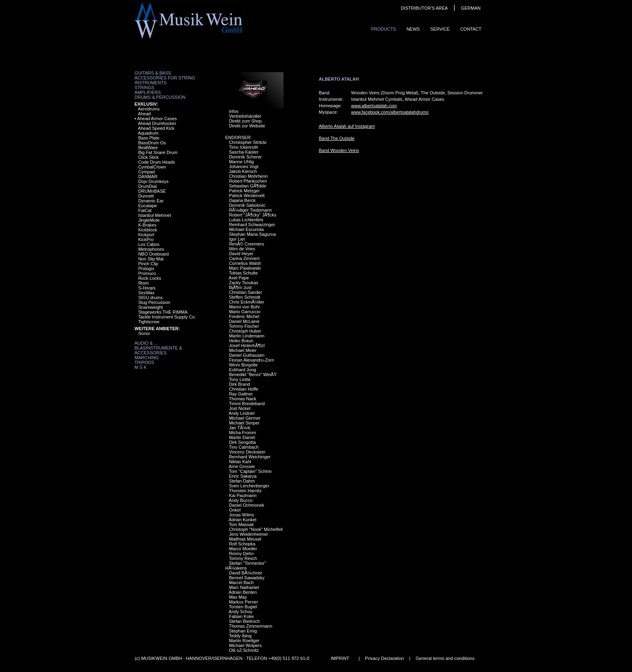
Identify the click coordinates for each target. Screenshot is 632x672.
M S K (141, 367)
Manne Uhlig (242, 162)
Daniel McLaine (244, 321)
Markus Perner (244, 602)
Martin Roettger (244, 641)
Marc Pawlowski (245, 268)
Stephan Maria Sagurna (252, 234)
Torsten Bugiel (243, 607)
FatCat (145, 210)
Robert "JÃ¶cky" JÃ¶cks (253, 215)
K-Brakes (147, 225)
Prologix (146, 268)
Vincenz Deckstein (247, 452)
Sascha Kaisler (244, 152)
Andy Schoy (241, 612)
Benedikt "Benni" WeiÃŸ (253, 374)
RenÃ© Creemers (247, 244)
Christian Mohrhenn (248, 176)
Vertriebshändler (245, 116)
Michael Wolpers (245, 645)
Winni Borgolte (244, 365)
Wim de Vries (242, 249)
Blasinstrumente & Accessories (159, 350)
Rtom (144, 283)
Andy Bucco (241, 500)
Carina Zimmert (244, 258)
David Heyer (241, 254)
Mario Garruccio (245, 312)
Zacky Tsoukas (244, 283)
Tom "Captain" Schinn (250, 471)
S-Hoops (147, 288)
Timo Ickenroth (243, 147)
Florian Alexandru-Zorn (252, 360)
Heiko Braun (241, 341)
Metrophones (151, 249)
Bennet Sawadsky (247, 578)
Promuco (147, 273)
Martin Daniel (242, 437)
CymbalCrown (152, 167)
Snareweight (151, 307)
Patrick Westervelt (247, 196)
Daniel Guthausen (247, 355)
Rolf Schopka (242, 544)
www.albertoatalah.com (374, 106)
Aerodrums (149, 109)
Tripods (145, 362)
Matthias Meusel (245, 539)
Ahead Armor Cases (157, 119)
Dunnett (146, 196)
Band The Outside (337, 138)
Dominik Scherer (245, 157)
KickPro (146, 239)
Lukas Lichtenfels (246, 220)
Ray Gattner (241, 394)
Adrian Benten (243, 592)
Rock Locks (150, 278)
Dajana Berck (242, 200)
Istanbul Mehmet (155, 215)
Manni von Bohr (245, 307)
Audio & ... (146, 343)
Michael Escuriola (246, 229)
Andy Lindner (242, 413)
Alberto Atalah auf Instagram (347, 126)
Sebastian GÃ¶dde (248, 186)
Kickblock (148, 230)
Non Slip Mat (151, 259)
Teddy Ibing (240, 636)
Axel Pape (239, 278)
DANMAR (148, 177)
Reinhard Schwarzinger (252, 225)
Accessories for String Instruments (165, 80)
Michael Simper (244, 423)
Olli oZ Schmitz (244, 650)
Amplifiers (148, 92)
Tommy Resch (243, 558)
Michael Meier (243, 350)
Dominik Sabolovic (247, 205)
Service (440, 29)
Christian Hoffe (244, 389)
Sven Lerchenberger (249, 486)
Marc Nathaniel (244, 587)
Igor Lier (237, 239)
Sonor (144, 333)
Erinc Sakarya (243, 476)
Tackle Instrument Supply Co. (167, 317)
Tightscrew (149, 322)
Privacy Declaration (384, 658)
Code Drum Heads (157, 162)
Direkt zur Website (247, 126)
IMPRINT (340, 658)
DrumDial (148, 186)
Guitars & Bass (153, 73)
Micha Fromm (243, 433)
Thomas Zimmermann (250, 626)
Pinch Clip (148, 264)
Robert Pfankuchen (248, 181)
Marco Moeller (243, 549)
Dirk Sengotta (243, 442)
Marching (147, 358)
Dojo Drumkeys (153, 181)
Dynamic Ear (151, 201)
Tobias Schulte (243, 273)
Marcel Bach (241, 583)
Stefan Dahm (242, 481)
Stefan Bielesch (244, 621)
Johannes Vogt (244, 166)
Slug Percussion (154, 302)
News (413, 29)
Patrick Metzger (244, 191)
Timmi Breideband (247, 404)
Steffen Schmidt (245, 297)
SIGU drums (151, 298)
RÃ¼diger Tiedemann (250, 210)
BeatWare (148, 148)
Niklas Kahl (240, 462)
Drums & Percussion (160, 97)
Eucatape (148, 206)
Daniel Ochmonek (247, 505)
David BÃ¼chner (246, 573)
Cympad (147, 172)
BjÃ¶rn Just (240, 287)
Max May (238, 597)
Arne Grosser (242, 466)
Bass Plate (149, 138)
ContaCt (471, 29)
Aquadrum (148, 133)
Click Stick (149, 157)
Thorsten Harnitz (245, 491)
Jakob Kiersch (243, 171)
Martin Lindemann (247, 336)
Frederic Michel (244, 316)
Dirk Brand (240, 384)
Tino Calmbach (244, 447)
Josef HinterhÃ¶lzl (247, 345)
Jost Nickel (240, 408)
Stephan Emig (243, 631)
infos (234, 111)
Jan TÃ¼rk (240, 428)
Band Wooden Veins (339, 150)
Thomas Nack (242, 399)
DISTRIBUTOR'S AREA (424, 8)
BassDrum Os (152, 143)
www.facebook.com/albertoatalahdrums (390, 112)
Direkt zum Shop (245, 121)
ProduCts (384, 29)
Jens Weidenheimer (249, 534)
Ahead (144, 114)
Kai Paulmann (243, 495)
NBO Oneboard (154, 254)
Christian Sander (246, 292)
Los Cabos (149, 244)
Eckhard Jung (243, 370)
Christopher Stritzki (248, 142)
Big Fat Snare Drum (158, 152)
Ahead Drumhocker (157, 123)
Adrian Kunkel (243, 520)
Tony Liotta (239, 379)
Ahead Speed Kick (156, 128)
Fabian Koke (242, 616)
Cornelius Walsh (245, 263)
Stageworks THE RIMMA (163, 312)
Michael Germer (245, 418)
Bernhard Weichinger (250, 457)
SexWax (147, 293)
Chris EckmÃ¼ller (247, 302)
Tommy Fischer (244, 326)
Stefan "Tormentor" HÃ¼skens (246, 566)
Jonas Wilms (242, 515)
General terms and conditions (445, 658)
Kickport (146, 235)
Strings (145, 87)
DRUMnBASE (152, 191)
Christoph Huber (245, 331)
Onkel (235, 510)
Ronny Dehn (241, 553)
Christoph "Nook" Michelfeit (256, 529)
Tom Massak (241, 524)
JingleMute (149, 220)
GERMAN (471, 8)
